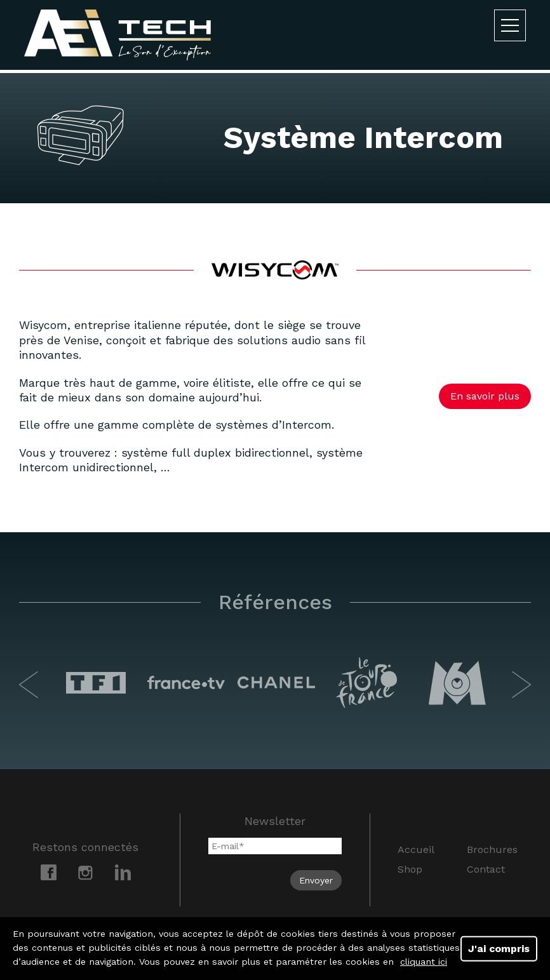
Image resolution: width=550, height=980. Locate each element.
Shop (410, 869)
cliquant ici (424, 962)
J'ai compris (499, 948)
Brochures (492, 849)
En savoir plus (485, 396)
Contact (486, 869)
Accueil (416, 849)
